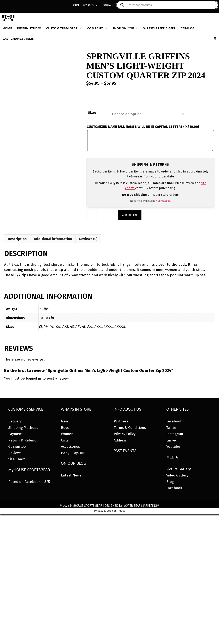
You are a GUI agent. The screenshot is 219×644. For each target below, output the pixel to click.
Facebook (174, 421)
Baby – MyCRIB (73, 453)
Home (7, 28)
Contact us (164, 201)
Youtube (173, 447)
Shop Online (127, 28)
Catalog (188, 28)
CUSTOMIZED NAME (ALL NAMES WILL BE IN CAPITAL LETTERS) (143, 127)
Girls (65, 440)
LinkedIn (173, 440)
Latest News (71, 475)
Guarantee (17, 447)
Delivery (15, 421)
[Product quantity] (102, 215)
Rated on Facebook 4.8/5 (29, 482)
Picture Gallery (178, 469)
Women (67, 434)
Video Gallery (177, 475)
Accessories (70, 447)
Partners (121, 421)
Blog (170, 482)
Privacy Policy (125, 434)
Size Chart (17, 459)
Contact (108, 5)
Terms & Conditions (130, 428)
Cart (76, 5)
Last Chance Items (18, 39)
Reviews (15, 453)
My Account (91, 5)
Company (99, 28)
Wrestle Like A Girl (159, 28)
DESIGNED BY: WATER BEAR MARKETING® (132, 506)
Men (65, 421)
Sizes (92, 113)
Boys (65, 428)
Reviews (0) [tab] (88, 239)
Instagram (175, 434)
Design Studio (29, 28)
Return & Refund (22, 440)
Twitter (172, 428)
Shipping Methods (23, 428)
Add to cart (130, 215)
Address (120, 440)
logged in (34, 378)
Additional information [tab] (53, 239)
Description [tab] (17, 239)
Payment (16, 434)
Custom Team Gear (65, 28)
